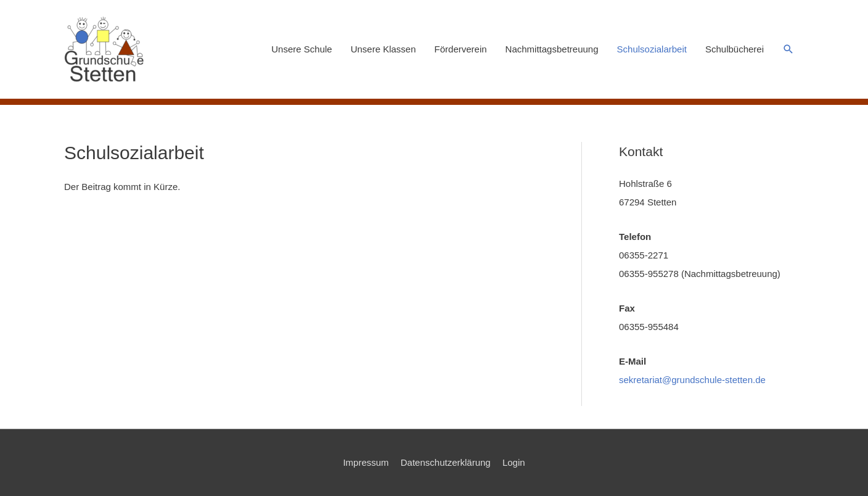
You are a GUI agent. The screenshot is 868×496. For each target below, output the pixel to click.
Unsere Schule (301, 49)
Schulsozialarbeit (652, 49)
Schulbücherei (735, 49)
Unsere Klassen (383, 49)
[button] (788, 49)
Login (514, 462)
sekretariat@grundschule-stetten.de (692, 380)
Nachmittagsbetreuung (552, 49)
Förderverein (461, 49)
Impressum (366, 462)
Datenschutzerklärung (446, 462)
